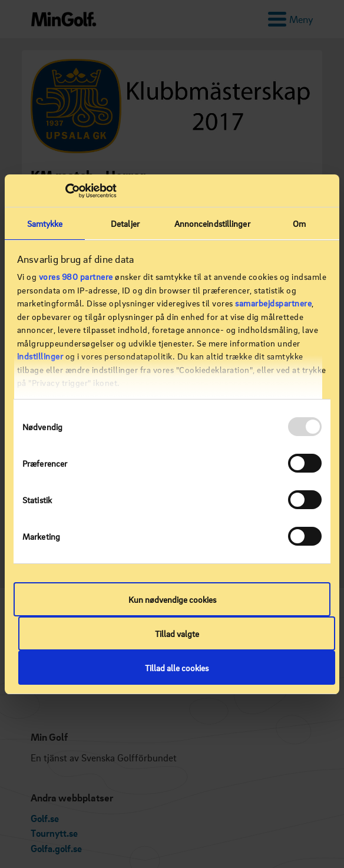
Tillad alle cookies (177, 668)
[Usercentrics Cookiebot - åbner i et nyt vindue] (65, 191)
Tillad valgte (177, 633)
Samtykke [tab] (45, 223)
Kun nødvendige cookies (172, 599)
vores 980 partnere (76, 276)
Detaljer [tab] (125, 223)
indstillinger (40, 356)
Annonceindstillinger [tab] (212, 223)
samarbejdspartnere (273, 303)
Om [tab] (299, 223)
